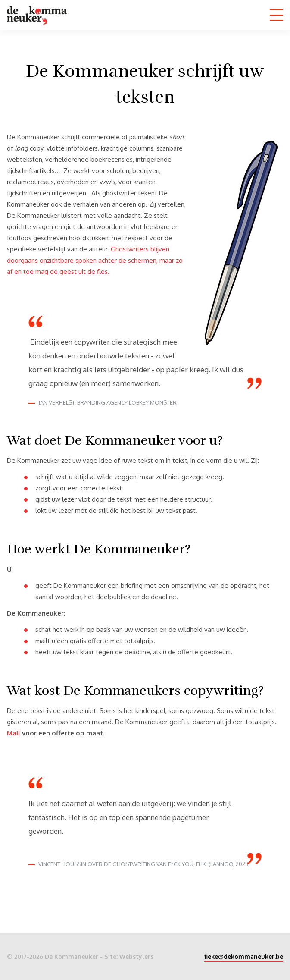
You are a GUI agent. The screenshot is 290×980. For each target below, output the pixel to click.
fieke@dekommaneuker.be (244, 956)
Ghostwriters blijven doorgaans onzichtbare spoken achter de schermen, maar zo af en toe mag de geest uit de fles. (95, 260)
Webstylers (136, 956)
